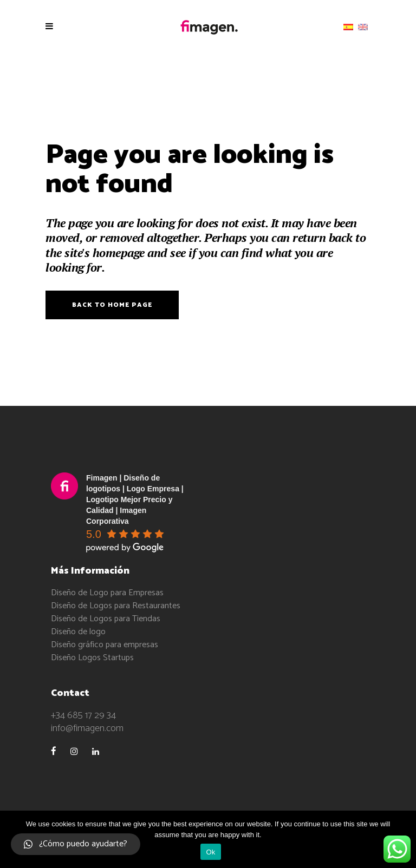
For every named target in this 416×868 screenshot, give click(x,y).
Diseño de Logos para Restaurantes (116, 606)
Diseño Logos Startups (92, 658)
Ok (210, 852)
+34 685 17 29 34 (83, 715)
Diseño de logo (78, 632)
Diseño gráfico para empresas (105, 645)
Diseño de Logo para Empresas (107, 593)
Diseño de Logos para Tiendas (106, 619)
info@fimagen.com (87, 728)
